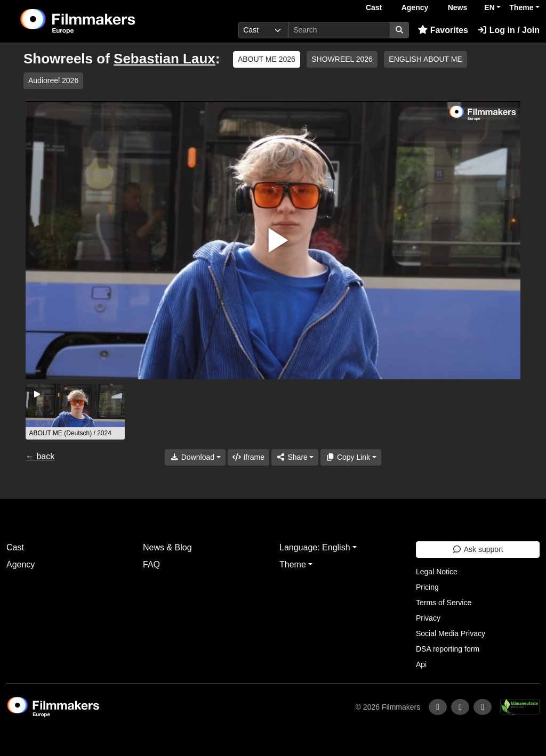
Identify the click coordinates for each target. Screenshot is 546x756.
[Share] (295, 457)
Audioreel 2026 (53, 80)
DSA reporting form (448, 649)
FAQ (151, 564)
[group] (75, 412)
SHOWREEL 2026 (342, 59)
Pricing (427, 587)
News (458, 7)
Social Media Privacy (451, 633)
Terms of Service (444, 603)
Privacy (428, 618)
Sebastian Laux (164, 59)
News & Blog (167, 547)
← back (40, 456)
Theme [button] (521, 7)
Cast (374, 7)
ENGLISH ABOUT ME (425, 59)
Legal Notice (437, 572)
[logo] (104, 21)
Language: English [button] (315, 547)
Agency (415, 7)
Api (421, 664)
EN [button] (489, 7)
